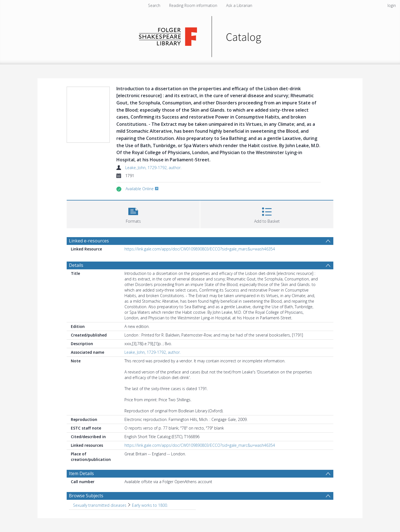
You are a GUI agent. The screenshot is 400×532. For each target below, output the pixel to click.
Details (76, 265)
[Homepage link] (200, 35)
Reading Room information (193, 5)
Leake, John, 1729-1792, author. (153, 168)
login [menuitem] (392, 5)
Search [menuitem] (154, 5)
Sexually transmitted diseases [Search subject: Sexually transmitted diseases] (100, 505)
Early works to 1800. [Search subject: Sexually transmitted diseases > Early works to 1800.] (150, 505)
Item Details (81, 473)
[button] (133, 214)
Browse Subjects (86, 496)
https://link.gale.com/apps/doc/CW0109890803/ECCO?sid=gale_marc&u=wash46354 (200, 249)
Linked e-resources (89, 241)
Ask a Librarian (239, 5)
